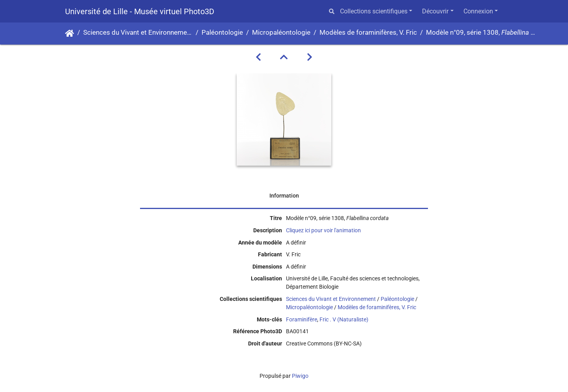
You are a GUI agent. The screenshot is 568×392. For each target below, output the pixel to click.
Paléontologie (222, 33)
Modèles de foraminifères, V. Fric (368, 33)
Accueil (70, 34)
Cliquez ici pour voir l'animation (323, 230)
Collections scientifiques (374, 11)
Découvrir (435, 11)
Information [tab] (284, 196)
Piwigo (300, 376)
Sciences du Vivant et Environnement (138, 33)
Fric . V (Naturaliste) (344, 319)
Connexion (478, 11)
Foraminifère (302, 319)
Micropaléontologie (281, 33)
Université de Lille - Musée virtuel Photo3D (140, 11)
